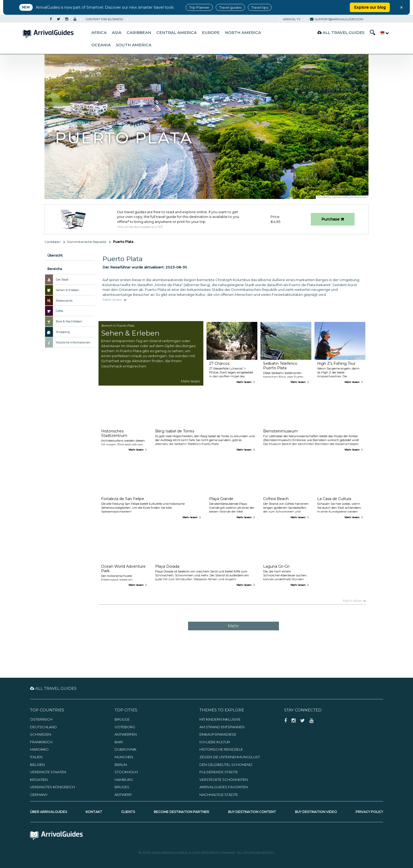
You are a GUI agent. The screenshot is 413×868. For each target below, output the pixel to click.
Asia (117, 33)
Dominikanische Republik (87, 242)
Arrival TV (292, 19)
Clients (128, 812)
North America (243, 33)
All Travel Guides (341, 33)
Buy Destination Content (252, 812)
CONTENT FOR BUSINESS (104, 19)
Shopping (63, 332)
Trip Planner (199, 7)
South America (134, 45)
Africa (99, 33)
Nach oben (352, 601)
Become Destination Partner (181, 812)
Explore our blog (370, 7)
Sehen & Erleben (68, 290)
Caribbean (139, 33)
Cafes (60, 311)
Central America (177, 33)
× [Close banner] (401, 7)
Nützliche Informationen (73, 342)
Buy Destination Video (316, 812)
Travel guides (230, 7)
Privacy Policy (369, 812)
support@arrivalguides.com (337, 19)
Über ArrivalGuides (48, 812)
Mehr (233, 626)
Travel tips (260, 7)
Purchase (333, 219)
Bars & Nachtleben (69, 321)
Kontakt (94, 812)
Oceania (101, 45)
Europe (211, 33)
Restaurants (64, 301)
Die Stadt (62, 280)
